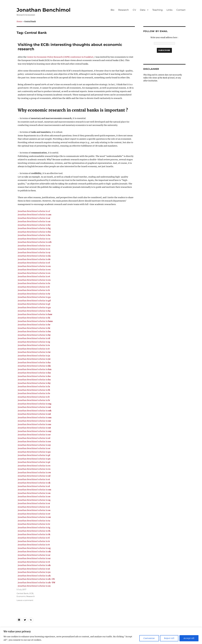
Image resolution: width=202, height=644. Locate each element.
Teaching (157, 10)
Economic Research (26, 596)
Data (143, 10)
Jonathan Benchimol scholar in (34, 215)
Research (124, 10)
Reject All (169, 638)
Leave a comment (25, 600)
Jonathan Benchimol (44, 10)
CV (134, 10)
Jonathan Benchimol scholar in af (34, 211)
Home (19, 21)
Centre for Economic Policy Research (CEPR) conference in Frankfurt (60, 57)
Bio (112, 10)
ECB (31, 593)
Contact (181, 10)
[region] (101, 636)
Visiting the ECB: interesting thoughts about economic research (70, 47)
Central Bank (23, 593)
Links (169, 10)
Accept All (189, 638)
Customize (149, 638)
